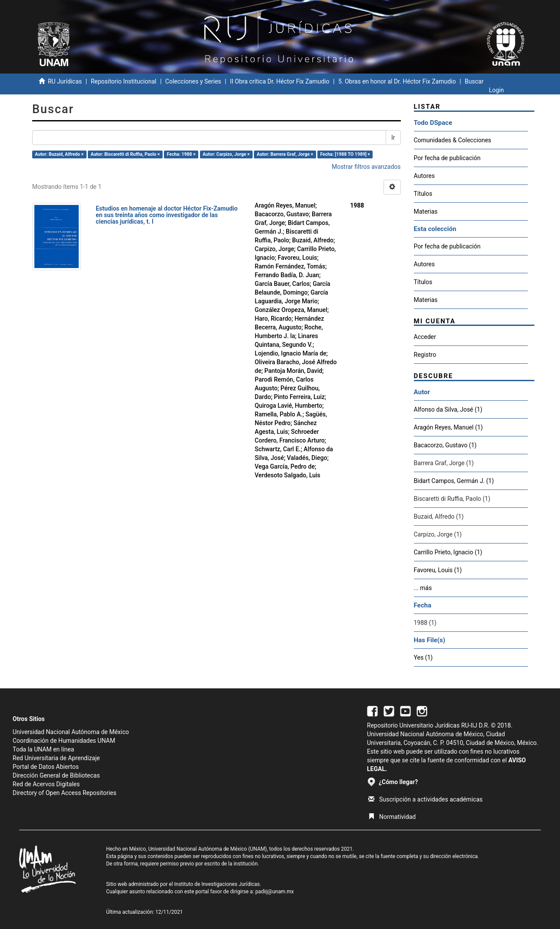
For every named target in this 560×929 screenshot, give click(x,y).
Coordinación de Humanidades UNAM (64, 741)
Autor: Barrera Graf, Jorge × (285, 154)
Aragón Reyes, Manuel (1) (448, 427)
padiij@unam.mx (275, 892)
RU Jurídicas (65, 81)
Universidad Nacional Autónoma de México (71, 732)
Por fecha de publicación (447, 158)
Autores (424, 176)
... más (423, 588)
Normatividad (392, 817)
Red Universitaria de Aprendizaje (56, 758)
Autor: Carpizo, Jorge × (226, 154)
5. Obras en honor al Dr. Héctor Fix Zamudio (397, 81)
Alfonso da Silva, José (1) (448, 409)
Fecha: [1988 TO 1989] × (345, 154)
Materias (426, 211)
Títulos (423, 194)
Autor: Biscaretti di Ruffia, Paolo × (125, 154)
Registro (425, 355)
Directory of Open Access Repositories (65, 793)
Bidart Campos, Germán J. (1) (454, 481)
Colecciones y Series (193, 81)
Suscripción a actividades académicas (425, 799)
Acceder (425, 337)
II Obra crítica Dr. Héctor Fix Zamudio (280, 81)
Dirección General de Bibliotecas (56, 775)
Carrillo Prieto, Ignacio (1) (448, 552)
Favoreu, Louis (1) (438, 570)
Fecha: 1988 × (181, 154)
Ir (393, 138)
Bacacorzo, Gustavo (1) (445, 445)
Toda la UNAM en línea (43, 749)
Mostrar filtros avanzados (366, 167)
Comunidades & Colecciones (453, 140)
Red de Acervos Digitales (46, 784)
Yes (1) (423, 657)
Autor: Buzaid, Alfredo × (59, 154)
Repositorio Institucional (124, 81)
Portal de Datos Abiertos (46, 767)
